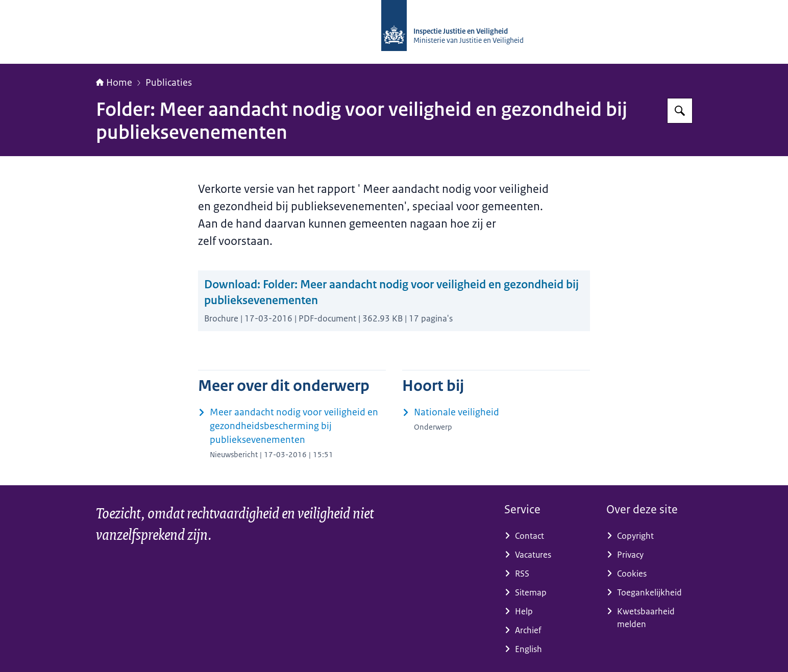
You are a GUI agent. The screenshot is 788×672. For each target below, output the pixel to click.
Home (114, 83)
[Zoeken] (680, 111)
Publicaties (169, 83)
